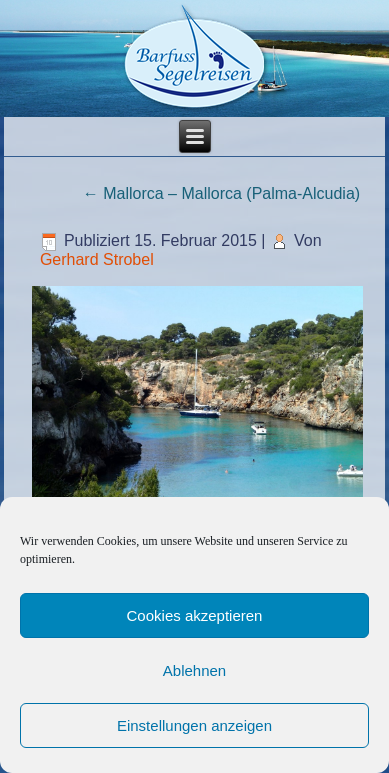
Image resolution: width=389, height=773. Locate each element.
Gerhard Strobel (97, 259)
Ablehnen (194, 670)
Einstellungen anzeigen (194, 725)
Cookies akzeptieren (195, 615)
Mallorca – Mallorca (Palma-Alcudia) (221, 193)
